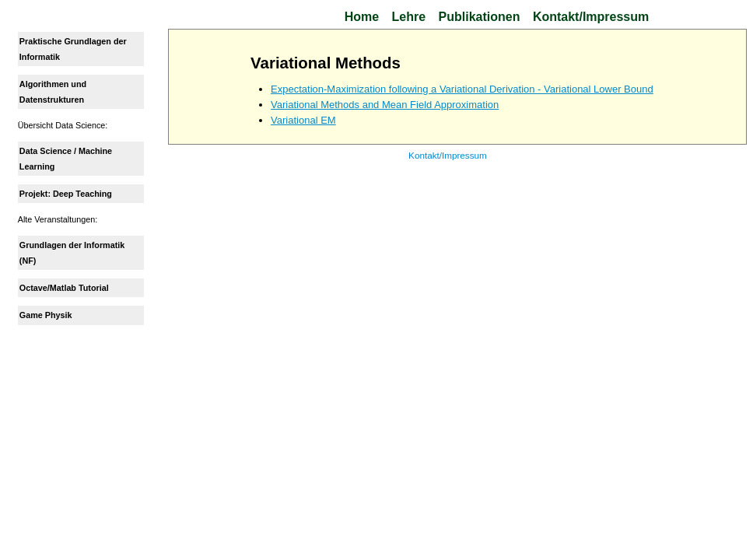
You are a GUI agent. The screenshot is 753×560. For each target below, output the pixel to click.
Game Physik (46, 315)
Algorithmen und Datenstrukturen (53, 92)
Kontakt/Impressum (591, 17)
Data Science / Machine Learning (66, 159)
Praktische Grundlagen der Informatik (73, 49)
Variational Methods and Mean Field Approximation (385, 105)
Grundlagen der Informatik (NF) (72, 253)
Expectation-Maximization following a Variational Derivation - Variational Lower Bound (463, 89)
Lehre (409, 17)
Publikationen (480, 17)
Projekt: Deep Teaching (66, 194)
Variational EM (304, 120)
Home (362, 17)
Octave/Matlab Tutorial (64, 288)
